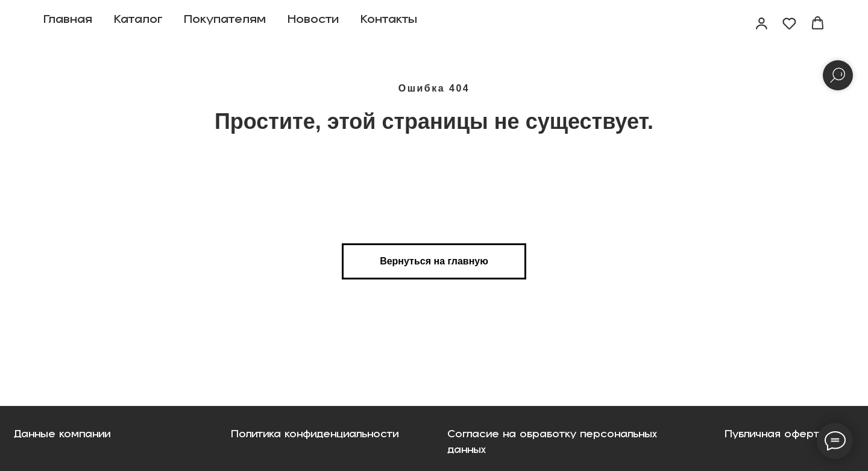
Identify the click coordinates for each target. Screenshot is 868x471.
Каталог (138, 24)
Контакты (389, 24)
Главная (68, 24)
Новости (313, 24)
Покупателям (225, 24)
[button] (762, 23)
